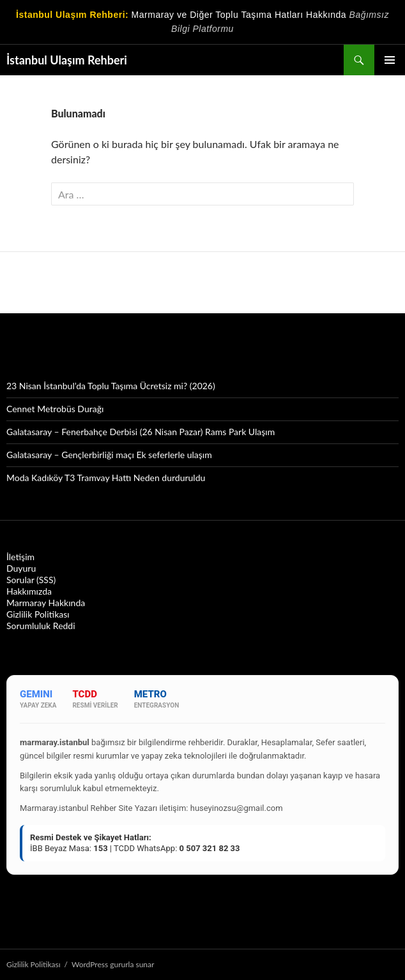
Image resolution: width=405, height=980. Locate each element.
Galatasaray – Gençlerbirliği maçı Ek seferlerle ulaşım (109, 455)
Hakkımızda (29, 591)
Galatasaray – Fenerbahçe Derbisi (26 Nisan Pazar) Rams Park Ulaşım (141, 432)
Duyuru (21, 568)
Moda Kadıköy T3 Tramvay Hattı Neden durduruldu (106, 478)
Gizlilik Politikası (38, 614)
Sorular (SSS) (31, 580)
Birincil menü (390, 60)
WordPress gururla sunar (113, 964)
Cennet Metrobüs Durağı (55, 409)
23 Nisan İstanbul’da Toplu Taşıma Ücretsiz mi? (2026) (111, 386)
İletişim (20, 557)
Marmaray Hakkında (46, 603)
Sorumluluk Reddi (41, 626)
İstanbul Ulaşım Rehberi (67, 60)
